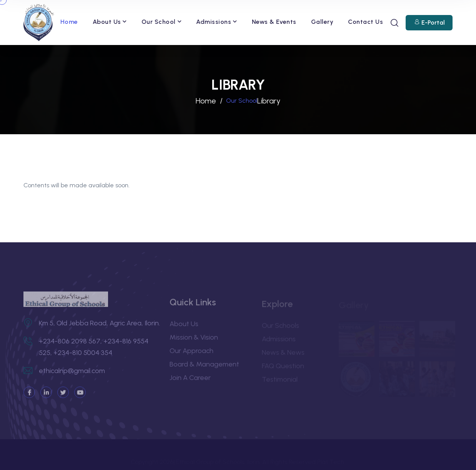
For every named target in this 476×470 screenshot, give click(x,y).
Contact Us (365, 22)
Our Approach (191, 353)
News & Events (274, 22)
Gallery (322, 22)
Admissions (214, 22)
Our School (159, 22)
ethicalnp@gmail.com (72, 373)
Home (69, 22)
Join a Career (190, 380)
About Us (107, 22)
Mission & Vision (194, 340)
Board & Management (204, 367)
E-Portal (433, 23)
